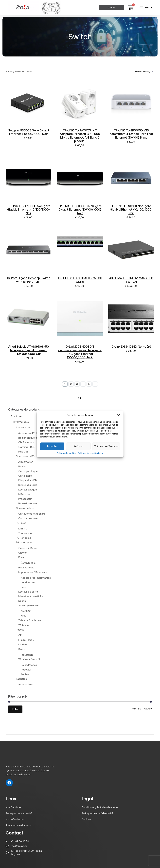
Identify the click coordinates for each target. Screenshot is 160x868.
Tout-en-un (25, 533)
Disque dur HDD (28, 480)
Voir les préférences (106, 446)
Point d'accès (29, 665)
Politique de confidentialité (91, 453)
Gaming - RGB (27, 447)
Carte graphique (28, 471)
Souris (22, 601)
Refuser (78, 446)
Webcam (24, 625)
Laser (24, 587)
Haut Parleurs (26, 568)
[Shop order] (140, 71)
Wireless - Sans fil (29, 660)
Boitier (22, 467)
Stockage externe (29, 606)
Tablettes (21, 679)
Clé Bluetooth (26, 443)
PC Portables (23, 538)
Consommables (25, 508)
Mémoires (24, 494)
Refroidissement (28, 504)
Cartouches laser (28, 518)
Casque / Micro (27, 548)
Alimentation (26, 462)
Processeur (25, 499)
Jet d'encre (28, 583)
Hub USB (24, 452)
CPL (21, 635)
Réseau (20, 630)
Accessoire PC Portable (32, 433)
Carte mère (25, 476)
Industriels (27, 655)
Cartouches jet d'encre (32, 514)
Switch (22, 649)
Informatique (21, 422)
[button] (119, 415)
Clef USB (26, 611)
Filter (15, 709)
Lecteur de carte (28, 592)
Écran (22, 557)
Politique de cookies (66, 453)
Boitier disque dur (29, 438)
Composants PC (25, 456)
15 (89, 384)
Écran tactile (28, 563)
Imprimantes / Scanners (32, 572)
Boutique (16, 416)
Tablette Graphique (30, 621)
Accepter (52, 446)
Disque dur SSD (27, 485)
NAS (23, 616)
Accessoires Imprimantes (36, 578)
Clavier (23, 553)
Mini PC (23, 529)
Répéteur (26, 670)
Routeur (25, 674)
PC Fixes (21, 523)
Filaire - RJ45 (26, 640)
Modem (23, 645)
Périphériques (24, 543)
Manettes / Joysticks (31, 596)
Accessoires (23, 428)
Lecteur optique (28, 490)
